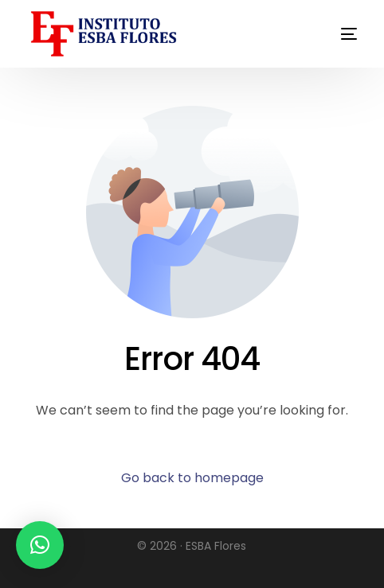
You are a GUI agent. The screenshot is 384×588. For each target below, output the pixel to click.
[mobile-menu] (327, 34)
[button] (40, 545)
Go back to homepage (192, 478)
